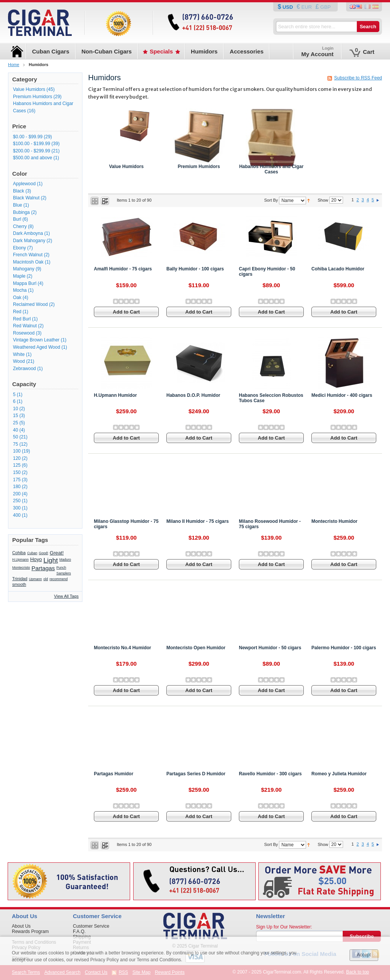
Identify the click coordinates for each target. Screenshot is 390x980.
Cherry (20, 226)
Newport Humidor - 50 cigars (270, 648)
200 (17, 494)
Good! (44, 553)
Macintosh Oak (28, 262)
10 (15, 409)
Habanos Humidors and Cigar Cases (272, 169)
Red (17, 312)
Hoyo (36, 559)
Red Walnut (25, 326)
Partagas (43, 568)
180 (17, 487)
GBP (325, 7)
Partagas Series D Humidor (196, 774)
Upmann (35, 579)
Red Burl (22, 319)
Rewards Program (30, 931)
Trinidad (20, 579)
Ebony (19, 248)
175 (17, 480)
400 (17, 515)
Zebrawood (25, 369)
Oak (17, 298)
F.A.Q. (79, 931)
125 (17, 465)
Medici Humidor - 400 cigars (342, 395)
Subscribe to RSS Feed (358, 78)
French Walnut (28, 255)
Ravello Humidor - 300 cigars (270, 774)
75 (15, 444)
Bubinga (21, 212)
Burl (17, 219)
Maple (19, 276)
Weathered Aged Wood (37, 347)
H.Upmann (20, 560)
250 (17, 501)
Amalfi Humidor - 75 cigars (123, 269)
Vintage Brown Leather (36, 340)
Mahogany (24, 269)
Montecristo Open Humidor (196, 648)
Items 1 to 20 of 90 (134, 200)
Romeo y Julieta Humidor (339, 774)
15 (15, 416)
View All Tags (66, 596)
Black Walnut (26, 198)
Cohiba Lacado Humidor (338, 269)
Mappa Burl (25, 283)
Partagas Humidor (114, 774)
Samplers (64, 573)
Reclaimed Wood (30, 304)
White (19, 354)
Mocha (20, 290)
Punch (61, 568)
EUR (307, 7)
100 (17, 451)
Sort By (271, 201)
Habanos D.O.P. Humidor (193, 395)
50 (15, 437)
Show (323, 200)
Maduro (65, 560)
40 (15, 430)
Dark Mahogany (29, 241)
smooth (19, 584)
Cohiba (19, 553)
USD (288, 7)
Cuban (32, 553)
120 (17, 458)
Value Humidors (127, 167)
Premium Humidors (199, 167)
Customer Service (91, 926)
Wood (19, 361)
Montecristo (21, 568)
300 (17, 508)
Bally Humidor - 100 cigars (195, 269)
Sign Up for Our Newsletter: (284, 927)
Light (51, 560)
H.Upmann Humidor (115, 395)
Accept (364, 955)
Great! (57, 553)
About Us (21, 926)
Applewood (24, 184)
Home (14, 65)
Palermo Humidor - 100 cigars (344, 648)
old (46, 579)
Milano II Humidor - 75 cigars (197, 521)
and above (33, 158)
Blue (18, 205)
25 (15, 423)
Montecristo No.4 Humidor (122, 648)
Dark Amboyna (28, 233)
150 (17, 472)
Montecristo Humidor (334, 521)
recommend (59, 579)
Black (19, 191)
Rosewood (24, 333)
